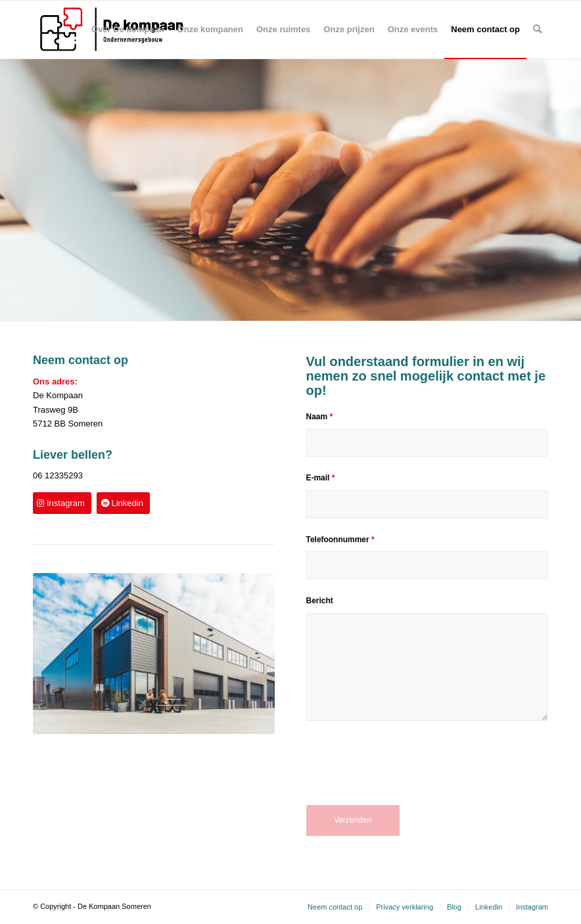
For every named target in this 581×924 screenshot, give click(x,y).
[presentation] (406, 772)
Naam (320, 417)
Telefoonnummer (340, 540)
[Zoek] (537, 30)
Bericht (320, 601)
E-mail (321, 478)
